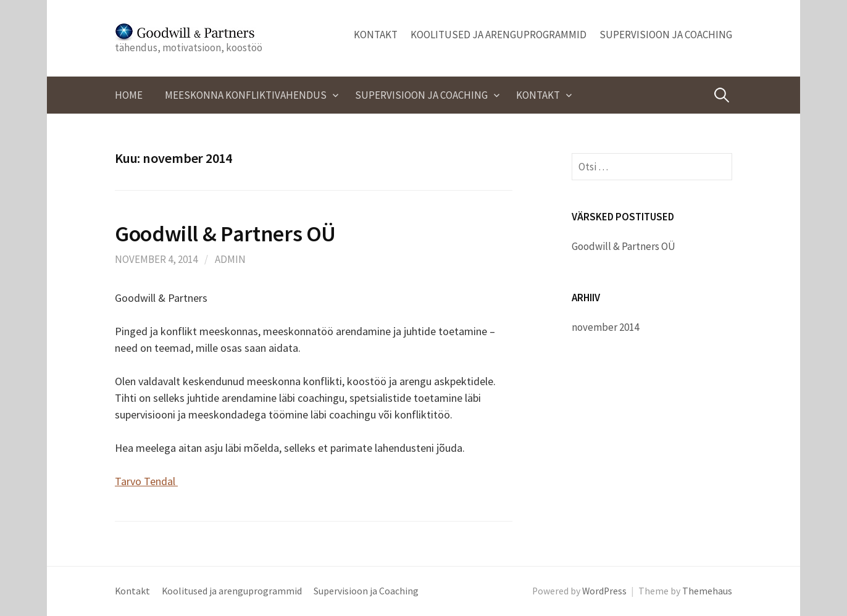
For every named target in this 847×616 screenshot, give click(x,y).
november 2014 (605, 327)
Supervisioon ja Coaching (666, 35)
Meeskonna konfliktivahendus (246, 95)
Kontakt (376, 35)
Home (129, 95)
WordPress (604, 591)
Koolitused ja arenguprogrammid (499, 35)
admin (230, 259)
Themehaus (707, 591)
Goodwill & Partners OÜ (225, 234)
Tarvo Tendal (146, 481)
